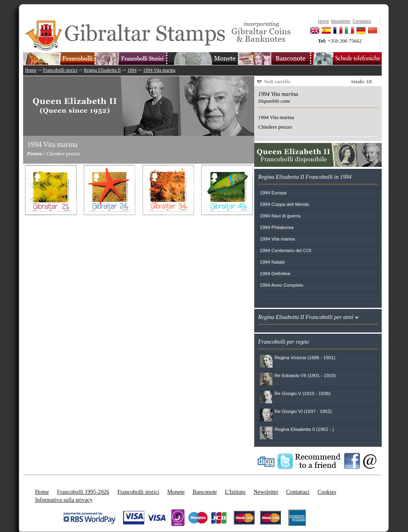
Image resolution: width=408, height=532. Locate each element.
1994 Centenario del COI (285, 250)
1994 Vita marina (159, 70)
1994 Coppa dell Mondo (284, 204)
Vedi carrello (277, 81)
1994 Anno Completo (281, 285)
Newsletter (266, 492)
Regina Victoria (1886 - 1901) (305, 357)
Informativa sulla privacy (64, 500)
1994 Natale (272, 262)
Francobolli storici (60, 70)
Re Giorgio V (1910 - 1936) (302, 393)
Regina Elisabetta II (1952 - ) (304, 429)
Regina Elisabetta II (102, 70)
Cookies (327, 492)
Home (31, 70)
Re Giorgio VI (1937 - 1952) (303, 411)
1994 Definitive (275, 273)
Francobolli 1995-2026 (83, 492)
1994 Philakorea (277, 227)
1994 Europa (273, 193)
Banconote (205, 492)
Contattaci (298, 492)
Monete (176, 492)
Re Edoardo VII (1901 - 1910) (305, 375)
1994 (132, 70)
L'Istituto (235, 492)
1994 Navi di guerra (280, 216)
